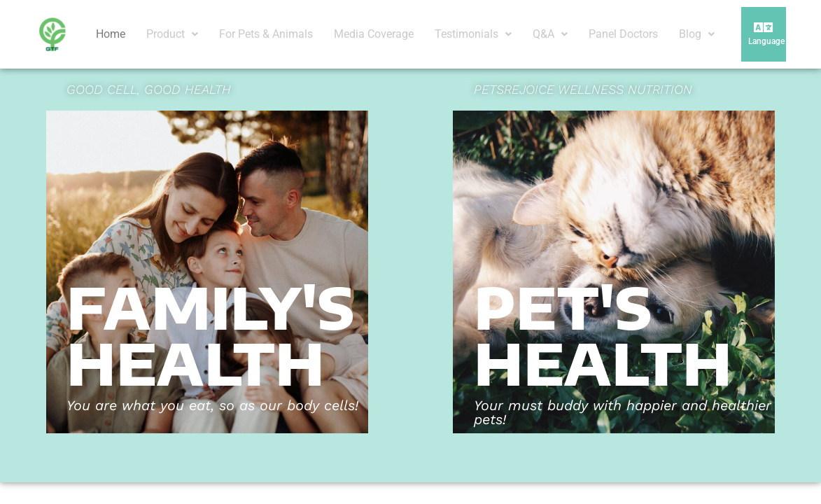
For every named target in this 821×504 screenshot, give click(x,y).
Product (172, 34)
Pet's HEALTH (603, 335)
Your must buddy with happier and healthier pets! (623, 412)
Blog (697, 34)
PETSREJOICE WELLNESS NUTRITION (583, 89)
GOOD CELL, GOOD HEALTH (149, 89)
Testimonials (473, 34)
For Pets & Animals (266, 34)
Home (111, 34)
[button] (172, 34)
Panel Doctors (623, 34)
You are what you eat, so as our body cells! (212, 405)
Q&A (550, 34)
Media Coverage (374, 34)
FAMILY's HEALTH (211, 335)
